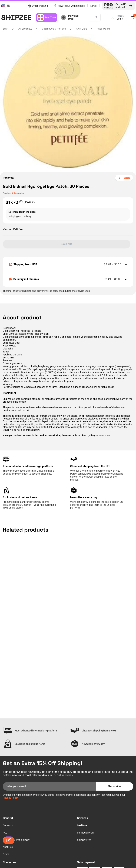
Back (124, 178)
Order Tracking (38, 6)
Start (6, 29)
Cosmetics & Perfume (54, 29)
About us (8, 847)
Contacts (8, 825)
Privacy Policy (11, 798)
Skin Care (82, 29)
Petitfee (9, 178)
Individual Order (70, 17)
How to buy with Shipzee (71, 6)
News (93, 6)
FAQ (5, 833)
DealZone (47, 17)
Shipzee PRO (84, 840)
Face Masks (104, 29)
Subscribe (115, 786)
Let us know (104, 435)
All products (25, 29)
